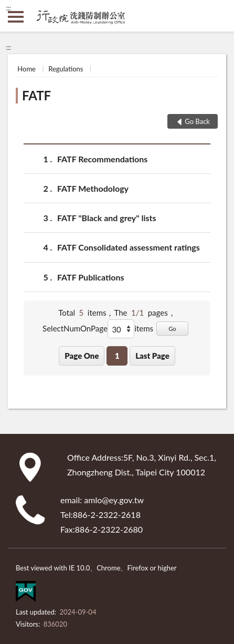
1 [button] (117, 356)
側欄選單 (16, 17)
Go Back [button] (197, 121)
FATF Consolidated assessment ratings (129, 247)
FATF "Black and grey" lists (107, 218)
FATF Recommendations (102, 159)
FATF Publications (91, 277)
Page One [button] (82, 356)
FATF (36, 95)
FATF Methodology (93, 188)
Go (172, 329)
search (218, 16)
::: (8, 8)
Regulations (66, 69)
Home (26, 69)
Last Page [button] (152, 356)
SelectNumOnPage (75, 328)
